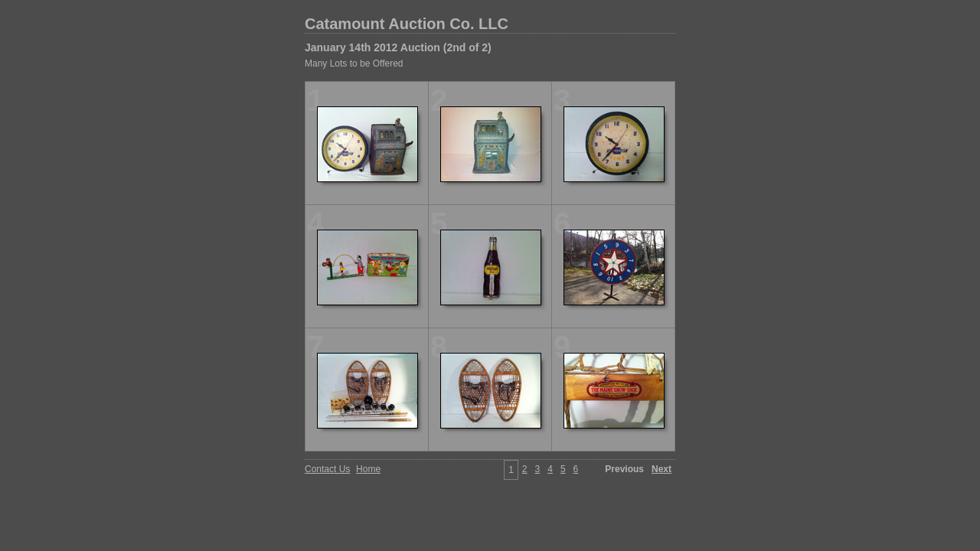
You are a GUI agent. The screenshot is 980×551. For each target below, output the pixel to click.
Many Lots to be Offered (354, 64)
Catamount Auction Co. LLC (407, 24)
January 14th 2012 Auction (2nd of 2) (398, 47)
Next (661, 469)
